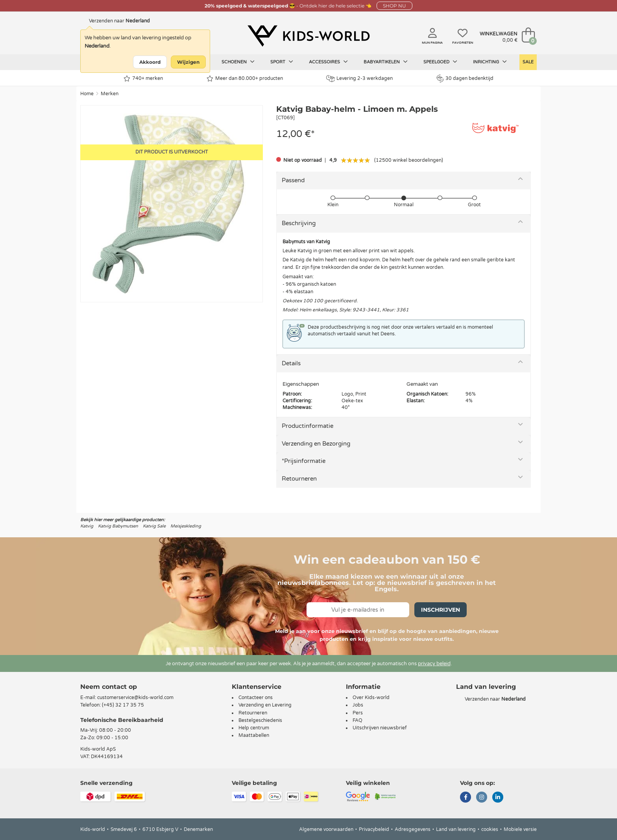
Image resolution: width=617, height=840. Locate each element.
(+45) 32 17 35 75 (123, 705)
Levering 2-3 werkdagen (359, 79)
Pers (358, 713)
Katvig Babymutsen (118, 526)
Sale (528, 62)
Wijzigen (188, 62)
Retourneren (299, 479)
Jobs (358, 705)
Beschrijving (299, 223)
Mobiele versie (520, 829)
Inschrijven (441, 610)
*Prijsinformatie (304, 461)
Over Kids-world (371, 698)
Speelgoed (440, 62)
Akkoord (150, 62)
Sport (282, 62)
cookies (490, 829)
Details (291, 363)
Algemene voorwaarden (326, 829)
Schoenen (238, 62)
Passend (293, 180)
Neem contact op (109, 687)
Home (87, 94)
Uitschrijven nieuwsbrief (380, 728)
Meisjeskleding (186, 526)
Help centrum (254, 728)
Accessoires (328, 62)
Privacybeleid (374, 829)
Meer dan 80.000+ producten (245, 79)
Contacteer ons (256, 698)
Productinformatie (308, 426)
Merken (110, 94)
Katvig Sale (154, 526)
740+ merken (143, 79)
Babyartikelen (386, 62)
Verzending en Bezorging (316, 444)
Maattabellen (254, 735)
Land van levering (456, 829)
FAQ (357, 720)
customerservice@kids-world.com (135, 698)
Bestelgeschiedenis (260, 720)
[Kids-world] (308, 36)
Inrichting (490, 62)
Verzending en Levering (265, 705)
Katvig (87, 526)
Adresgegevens (413, 829)
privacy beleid (434, 664)
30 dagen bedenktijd (465, 78)
